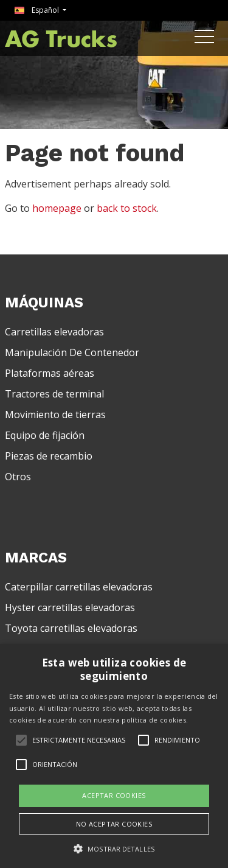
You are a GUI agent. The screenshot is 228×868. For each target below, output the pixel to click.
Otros (18, 477)
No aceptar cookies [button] (114, 824)
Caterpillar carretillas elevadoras (79, 587)
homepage (57, 208)
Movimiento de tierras (55, 415)
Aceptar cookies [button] (114, 795)
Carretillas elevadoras (54, 332)
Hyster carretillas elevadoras (70, 607)
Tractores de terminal (54, 394)
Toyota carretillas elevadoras (71, 628)
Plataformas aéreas (50, 373)
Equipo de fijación (45, 435)
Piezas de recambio (49, 456)
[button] (114, 849)
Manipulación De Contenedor (72, 352)
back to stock (127, 208)
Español (38, 10)
